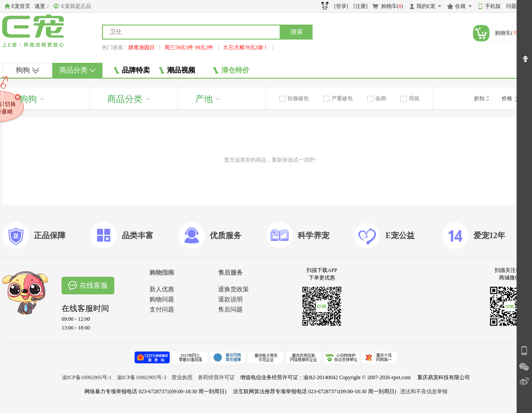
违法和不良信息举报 (424, 391)
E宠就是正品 (76, 6)
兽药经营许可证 (216, 377)
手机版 (493, 6)
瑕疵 (410, 98)
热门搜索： (115, 47)
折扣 (482, 98)
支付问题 (162, 310)
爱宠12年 (489, 235)
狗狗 (27, 70)
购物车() (392, 6)
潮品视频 (177, 70)
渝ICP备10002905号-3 (142, 377)
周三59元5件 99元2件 (189, 47)
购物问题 (162, 299)
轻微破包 (294, 98)
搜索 (297, 32)
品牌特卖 (132, 70)
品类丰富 (138, 235)
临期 (377, 98)
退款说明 (230, 299)
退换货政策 (233, 289)
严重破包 (338, 98)
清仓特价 (231, 70)
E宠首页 (21, 6)
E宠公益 (400, 235)
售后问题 (230, 310)
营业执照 (182, 377)
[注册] (361, 6)
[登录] (341, 6)
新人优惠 (162, 289)
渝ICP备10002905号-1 (87, 377)
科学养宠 (313, 235)
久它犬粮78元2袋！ (246, 47)
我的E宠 (426, 6)
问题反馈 (517, 6)
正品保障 (50, 235)
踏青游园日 (142, 47)
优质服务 (226, 235)
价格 (510, 99)
